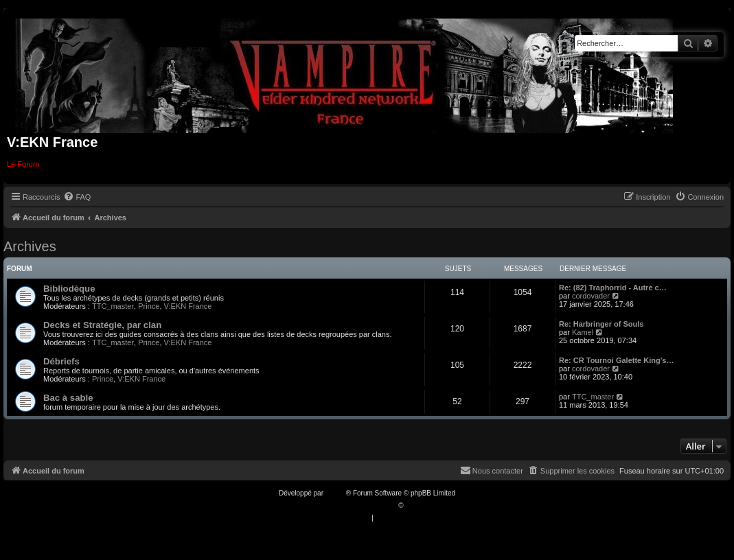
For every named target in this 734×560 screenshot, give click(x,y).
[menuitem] (77, 197)
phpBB (336, 493)
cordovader (591, 296)
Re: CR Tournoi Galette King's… (616, 360)
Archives (30, 246)
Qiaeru (415, 505)
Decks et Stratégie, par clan (102, 325)
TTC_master (113, 306)
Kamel (583, 332)
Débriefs (61, 361)
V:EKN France (188, 306)
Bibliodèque (69, 289)
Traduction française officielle (353, 505)
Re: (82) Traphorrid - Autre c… (613, 288)
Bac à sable (68, 398)
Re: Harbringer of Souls (601, 324)
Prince (149, 306)
